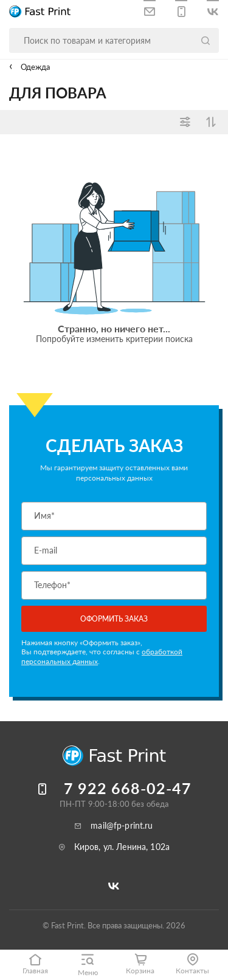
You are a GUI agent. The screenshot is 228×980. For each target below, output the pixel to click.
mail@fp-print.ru (122, 825)
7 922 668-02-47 (128, 788)
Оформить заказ (114, 619)
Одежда (34, 67)
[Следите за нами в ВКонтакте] (213, 9)
